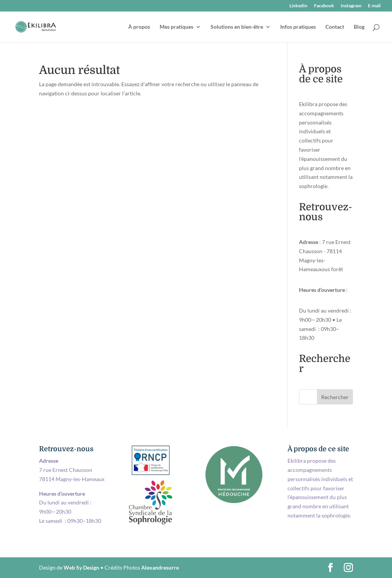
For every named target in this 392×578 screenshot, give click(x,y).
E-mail (374, 6)
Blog (359, 27)
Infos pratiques (298, 27)
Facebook (324, 6)
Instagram (351, 6)
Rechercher (335, 397)
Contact (335, 27)
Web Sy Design (81, 567)
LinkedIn (298, 6)
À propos (139, 27)
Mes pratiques (176, 27)
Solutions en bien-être (237, 27)
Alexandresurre (160, 567)
